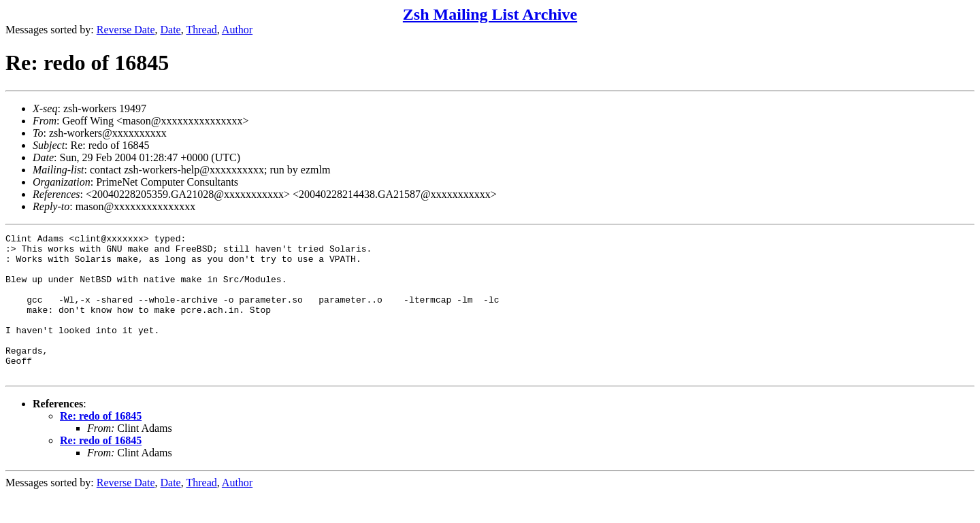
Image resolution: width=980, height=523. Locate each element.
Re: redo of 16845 (101, 444)
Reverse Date (126, 30)
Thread (201, 30)
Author (237, 30)
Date (171, 30)
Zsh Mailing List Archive (490, 14)
